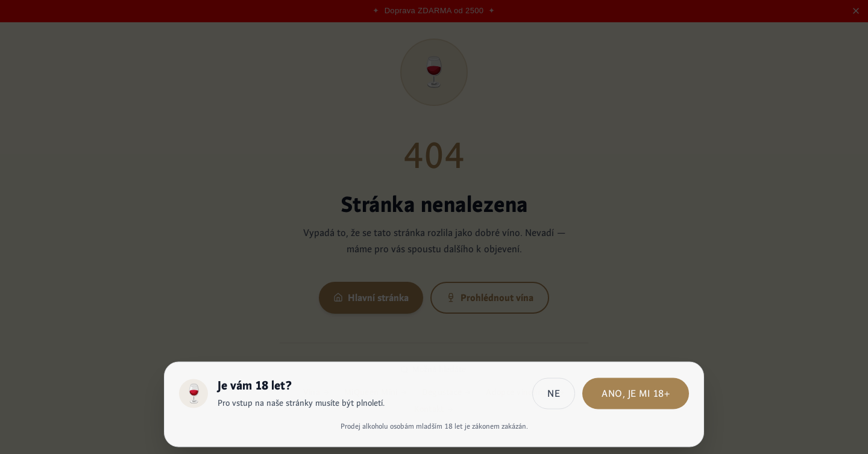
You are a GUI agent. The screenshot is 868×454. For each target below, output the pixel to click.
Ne (554, 396)
